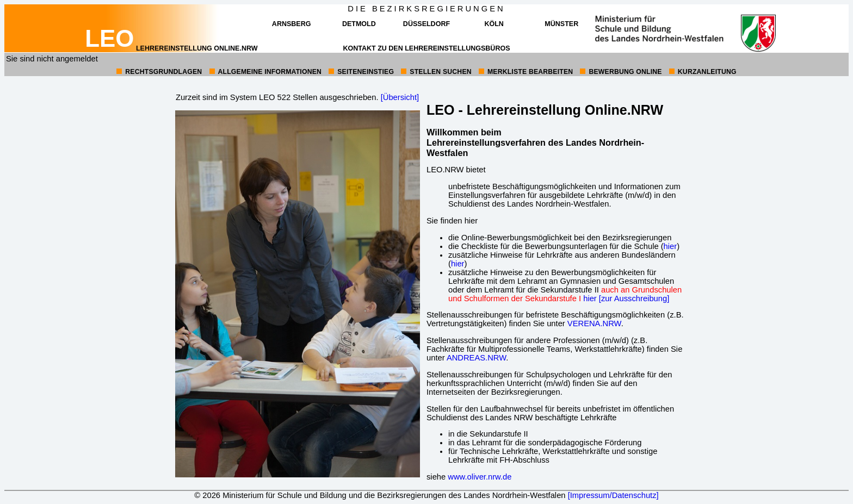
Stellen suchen (440, 72)
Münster (561, 24)
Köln (494, 24)
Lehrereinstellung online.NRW (171, 48)
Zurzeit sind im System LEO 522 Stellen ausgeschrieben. (277, 97)
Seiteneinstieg (366, 72)
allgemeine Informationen (270, 72)
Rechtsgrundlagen (163, 72)
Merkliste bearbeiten (530, 72)
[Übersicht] (400, 97)
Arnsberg (292, 24)
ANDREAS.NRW (476, 358)
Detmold (359, 24)
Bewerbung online (625, 72)
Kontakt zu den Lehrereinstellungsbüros (426, 48)
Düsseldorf (426, 24)
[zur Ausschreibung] (634, 298)
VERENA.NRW (594, 323)
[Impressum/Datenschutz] (613, 495)
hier (670, 246)
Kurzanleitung (707, 72)
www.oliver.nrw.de (480, 477)
